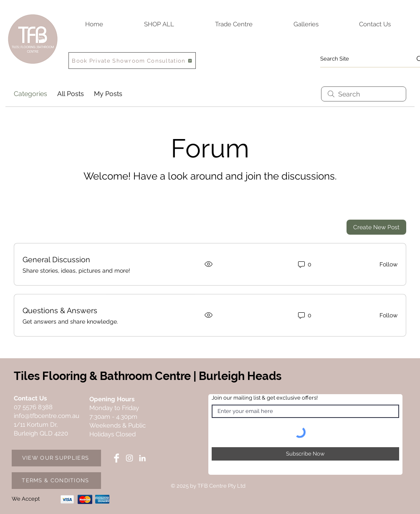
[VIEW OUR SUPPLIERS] (56, 458)
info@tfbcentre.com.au (47, 416)
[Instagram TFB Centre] (129, 458)
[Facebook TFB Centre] (116, 458)
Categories (30, 94)
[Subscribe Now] (305, 454)
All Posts (71, 94)
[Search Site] (360, 59)
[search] (364, 94)
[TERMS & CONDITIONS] (56, 481)
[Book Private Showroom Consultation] (132, 61)
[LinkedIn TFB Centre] (142, 458)
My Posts (108, 94)
